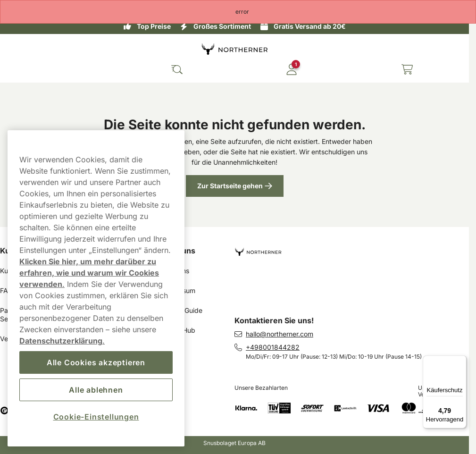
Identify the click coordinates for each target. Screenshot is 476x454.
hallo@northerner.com (280, 334)
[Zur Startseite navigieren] (352, 248)
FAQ (7, 290)
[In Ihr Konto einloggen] (292, 69)
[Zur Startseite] (234, 49)
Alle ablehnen (96, 390)
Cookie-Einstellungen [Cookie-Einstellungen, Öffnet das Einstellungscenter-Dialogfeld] (96, 417)
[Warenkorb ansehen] (407, 69)
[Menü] (461, 361)
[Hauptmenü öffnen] (14, 69)
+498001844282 (273, 347)
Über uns (178, 251)
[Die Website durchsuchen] (177, 69)
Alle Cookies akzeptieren (96, 362)
